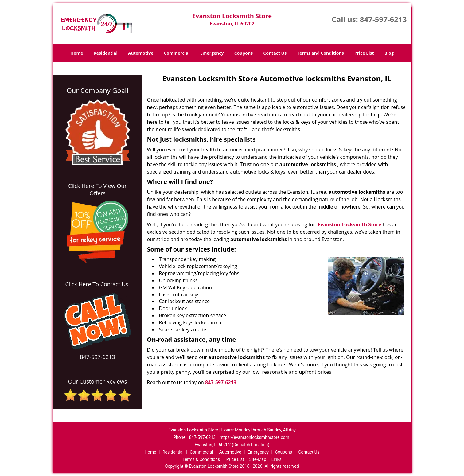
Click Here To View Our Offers (97, 189)
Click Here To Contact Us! (98, 284)
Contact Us (275, 53)
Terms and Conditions (320, 53)
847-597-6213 (383, 19)
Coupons (244, 53)
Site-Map (258, 459)
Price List (364, 53)
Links (277, 459)
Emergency (212, 53)
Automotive (141, 53)
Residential (106, 53)
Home (77, 53)
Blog (389, 53)
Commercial (177, 53)
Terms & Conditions (201, 459)
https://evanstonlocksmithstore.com (255, 437)
